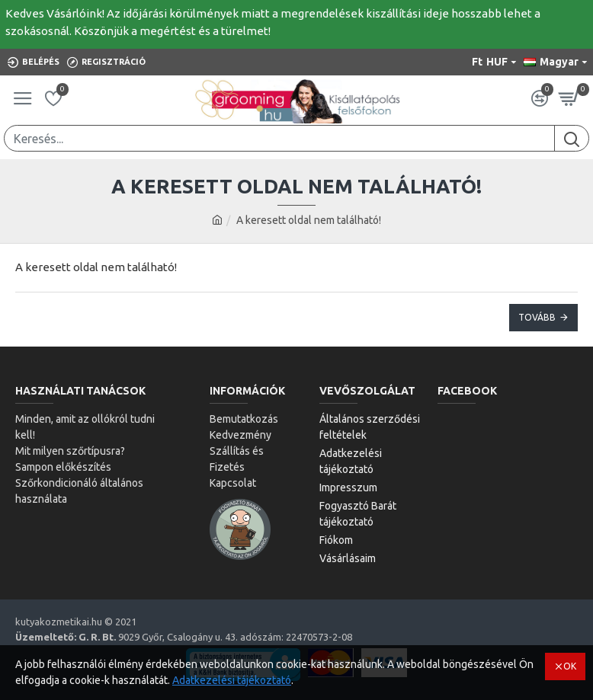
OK (570, 666)
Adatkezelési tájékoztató (232, 680)
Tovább (537, 317)
